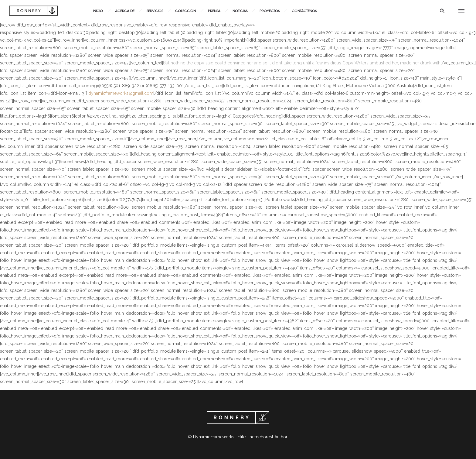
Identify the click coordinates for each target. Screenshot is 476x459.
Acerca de (125, 11)
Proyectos (270, 11)
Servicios (155, 11)
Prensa (214, 11)
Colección (185, 11)
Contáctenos (304, 11)
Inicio (98, 11)
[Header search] (442, 11)
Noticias (240, 11)
